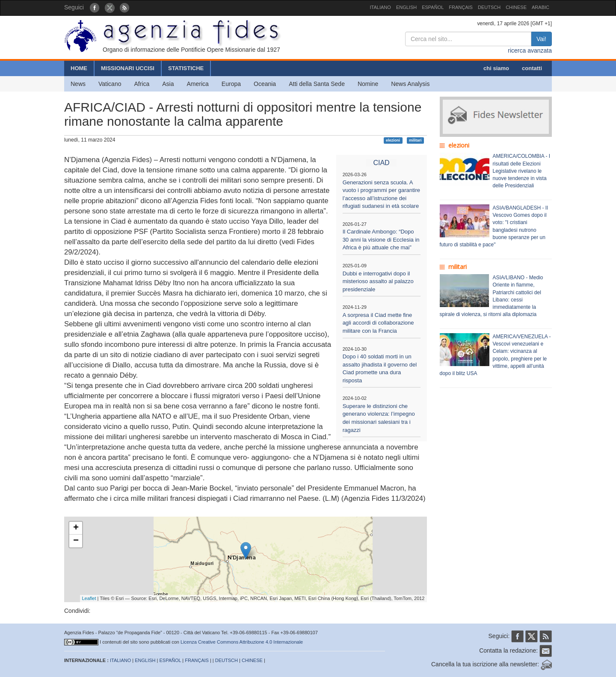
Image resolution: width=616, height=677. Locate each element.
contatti (532, 68)
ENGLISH (406, 7)
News (78, 84)
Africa (142, 84)
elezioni (393, 140)
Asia (168, 84)
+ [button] (76, 528)
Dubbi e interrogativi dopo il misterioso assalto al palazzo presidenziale (378, 281)
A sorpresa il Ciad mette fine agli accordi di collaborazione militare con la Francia (378, 323)
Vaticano (110, 84)
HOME (79, 68)
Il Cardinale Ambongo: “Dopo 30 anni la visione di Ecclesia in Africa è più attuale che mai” (381, 239)
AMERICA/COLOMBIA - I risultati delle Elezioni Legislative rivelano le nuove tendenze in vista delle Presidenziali (522, 171)
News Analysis (410, 84)
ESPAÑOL (433, 7)
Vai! (541, 39)
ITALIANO (381, 7)
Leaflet (89, 598)
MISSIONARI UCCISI (128, 68)
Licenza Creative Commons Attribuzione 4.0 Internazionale (242, 642)
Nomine (368, 84)
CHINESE (516, 7)
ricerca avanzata (530, 50)
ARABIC (540, 7)
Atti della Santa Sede (317, 84)
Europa (231, 84)
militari (415, 140)
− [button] (76, 541)
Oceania (265, 84)
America (198, 84)
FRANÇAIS (461, 7)
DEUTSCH (489, 7)
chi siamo (496, 68)
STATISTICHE (186, 68)
